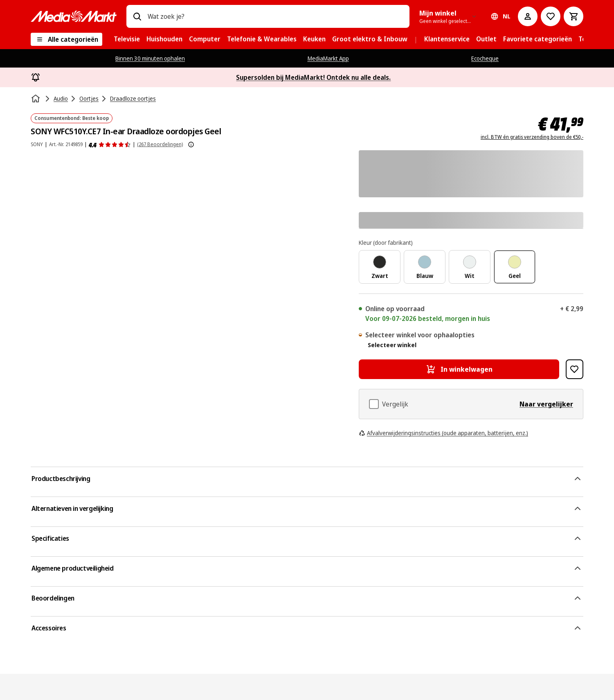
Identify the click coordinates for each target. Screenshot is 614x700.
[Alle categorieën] (66, 39)
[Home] (36, 99)
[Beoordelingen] (110, 145)
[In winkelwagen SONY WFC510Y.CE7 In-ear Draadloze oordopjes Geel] (459, 369)
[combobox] (275, 16)
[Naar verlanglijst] (551, 16)
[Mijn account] (528, 16)
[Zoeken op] (137, 16)
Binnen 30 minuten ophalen (150, 58)
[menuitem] (127, 39)
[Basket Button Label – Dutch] (574, 16)
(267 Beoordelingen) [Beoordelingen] (160, 144)
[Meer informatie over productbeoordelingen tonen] (191, 145)
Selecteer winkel (392, 345)
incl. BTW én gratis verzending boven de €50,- (532, 137)
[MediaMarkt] (74, 16)
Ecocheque (485, 58)
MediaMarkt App (328, 58)
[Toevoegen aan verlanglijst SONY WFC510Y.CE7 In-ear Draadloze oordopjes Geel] (575, 369)
